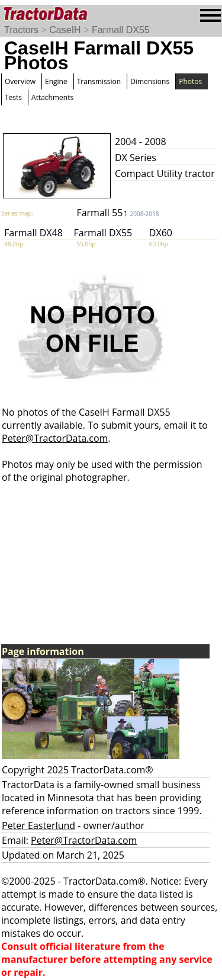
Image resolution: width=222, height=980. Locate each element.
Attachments (52, 97)
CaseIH (65, 30)
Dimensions (150, 81)
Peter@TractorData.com (55, 438)
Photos (190, 81)
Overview (20, 81)
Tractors (21, 30)
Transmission (99, 81)
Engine (56, 81)
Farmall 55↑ (118, 213)
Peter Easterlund (38, 825)
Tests (13, 97)
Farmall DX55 (121, 30)
